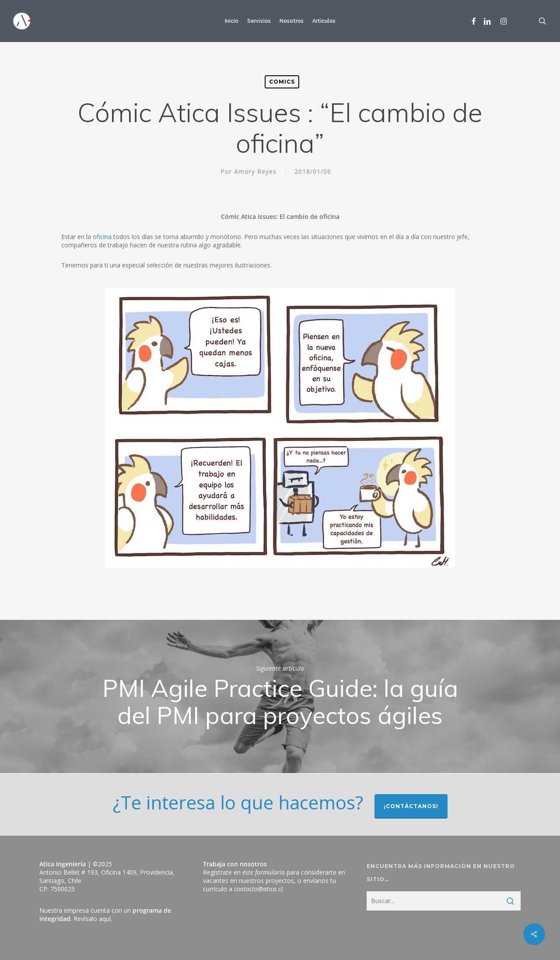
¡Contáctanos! (411, 806)
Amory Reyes (255, 171)
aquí (105, 919)
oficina (102, 237)
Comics (282, 82)
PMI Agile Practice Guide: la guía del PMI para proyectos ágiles (280, 696)
